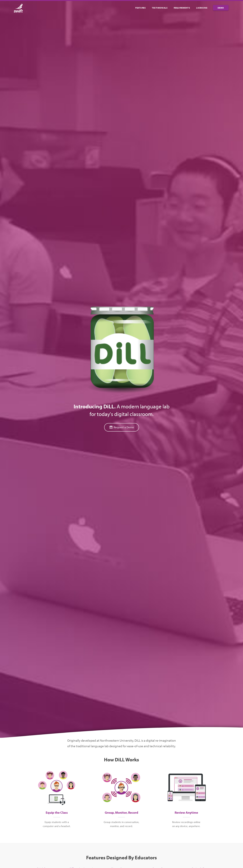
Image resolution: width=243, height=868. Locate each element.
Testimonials (160, 8)
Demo (221, 8)
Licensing (202, 8)
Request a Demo (122, 427)
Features (140, 8)
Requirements (182, 8)
